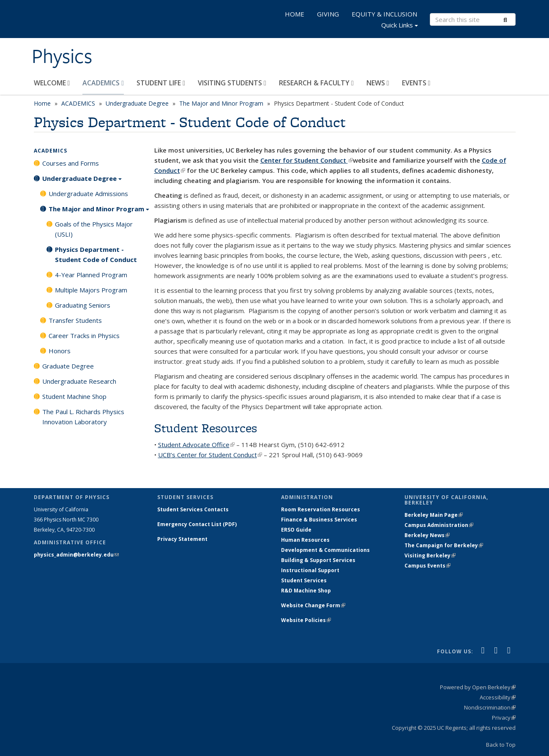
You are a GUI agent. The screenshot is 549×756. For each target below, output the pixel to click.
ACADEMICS (103, 83)
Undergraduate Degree (137, 103)
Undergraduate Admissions (88, 194)
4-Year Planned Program (91, 275)
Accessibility (498, 697)
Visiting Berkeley (430, 555)
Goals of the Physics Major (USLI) (94, 229)
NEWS (378, 83)
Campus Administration (439, 525)
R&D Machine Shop (306, 591)
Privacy (504, 718)
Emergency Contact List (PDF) (197, 524)
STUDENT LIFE (161, 83)
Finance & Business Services (319, 520)
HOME (295, 14)
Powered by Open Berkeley (478, 687)
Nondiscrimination (490, 707)
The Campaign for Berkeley (444, 545)
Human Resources (305, 540)
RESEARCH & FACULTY (316, 83)
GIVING (328, 14)
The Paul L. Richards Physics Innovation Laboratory (83, 417)
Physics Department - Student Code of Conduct (96, 254)
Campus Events (427, 566)
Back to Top (501, 745)
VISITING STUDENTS (232, 83)
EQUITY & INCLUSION (384, 14)
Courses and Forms (71, 163)
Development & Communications (325, 550)
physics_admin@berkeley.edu (76, 555)
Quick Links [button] (400, 26)
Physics (62, 56)
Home (42, 103)
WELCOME (52, 83)
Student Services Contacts (193, 509)
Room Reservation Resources (321, 509)
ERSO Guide (296, 530)
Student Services (304, 580)
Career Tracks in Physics (84, 336)
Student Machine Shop (74, 396)
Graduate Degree (68, 366)
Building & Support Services (318, 560)
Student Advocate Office (196, 445)
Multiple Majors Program (91, 290)
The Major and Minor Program (221, 103)
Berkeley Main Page (434, 515)
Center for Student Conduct (307, 160)
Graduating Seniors (83, 305)
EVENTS (416, 83)
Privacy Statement (182, 539)
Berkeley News (427, 535)
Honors (60, 351)
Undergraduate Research (79, 381)
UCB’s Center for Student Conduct (210, 455)
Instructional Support (310, 570)
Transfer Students (75, 320)
